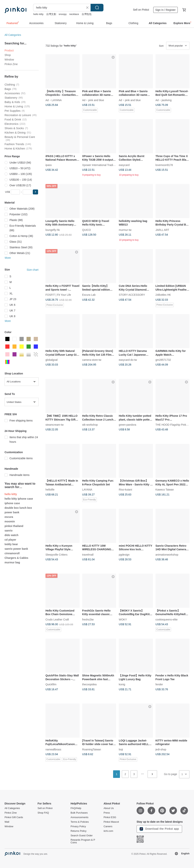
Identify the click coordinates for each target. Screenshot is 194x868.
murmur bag (12, 562)
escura (9, 517)
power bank (12, 512)
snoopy (63, 14)
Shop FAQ (43, 813)
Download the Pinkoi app (159, 829)
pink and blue (96, 100)
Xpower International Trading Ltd (101, 165)
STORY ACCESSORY (132, 295)
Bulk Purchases (79, 813)
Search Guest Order (82, 836)
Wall (7, 822)
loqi (121, 749)
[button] (35, 192)
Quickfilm (51, 684)
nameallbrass (53, 749)
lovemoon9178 (164, 165)
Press (107, 813)
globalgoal (52, 360)
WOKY (123, 619)
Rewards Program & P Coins (83, 841)
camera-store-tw (92, 360)
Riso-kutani (125, 490)
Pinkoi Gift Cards (14, 817)
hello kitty (38, 14)
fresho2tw (88, 619)
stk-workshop (90, 425)
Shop (8, 55)
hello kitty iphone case (19, 499)
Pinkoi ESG (110, 817)
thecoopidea (89, 684)
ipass (49, 165)
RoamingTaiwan (92, 749)
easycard (124, 165)
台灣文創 (51, 14)
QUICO (87, 230)
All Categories (13, 35)
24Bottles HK (163, 295)
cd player (10, 540)
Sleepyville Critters (56, 554)
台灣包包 (87, 14)
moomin (10, 521)
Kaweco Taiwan (165, 490)
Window (9, 60)
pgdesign (124, 554)
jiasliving (167, 100)
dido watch (11, 535)
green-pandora (128, 425)
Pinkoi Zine (11, 64)
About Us (109, 808)
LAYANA (57, 100)
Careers (108, 826)
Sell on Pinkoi (141, 10)
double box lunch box (18, 508)
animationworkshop (167, 554)
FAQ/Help (76, 808)
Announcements (80, 817)
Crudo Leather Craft (57, 619)
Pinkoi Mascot (111, 822)
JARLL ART (162, 230)
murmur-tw (125, 230)
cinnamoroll (12, 553)
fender (159, 684)
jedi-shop (161, 749)
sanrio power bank (16, 549)
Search (97, 8)
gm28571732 (163, 360)
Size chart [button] (33, 270)
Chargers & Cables (16, 558)
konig (122, 684)
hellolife (50, 490)
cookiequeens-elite (167, 619)
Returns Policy (79, 831)
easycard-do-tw (128, 360)
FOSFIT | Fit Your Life (58, 295)
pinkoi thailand (14, 526)
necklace (74, 14)
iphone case (12, 503)
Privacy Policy (78, 826)
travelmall (88, 554)
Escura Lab (89, 295)
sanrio (9, 531)
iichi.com (108, 831)
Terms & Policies (80, 822)
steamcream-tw (55, 425)
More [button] (8, 258)
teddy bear (11, 544)
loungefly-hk (53, 230)
